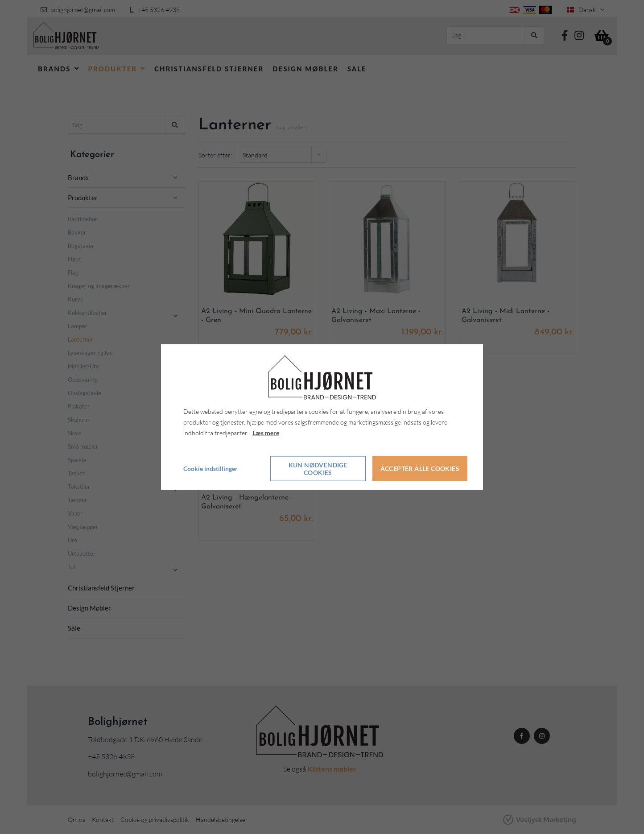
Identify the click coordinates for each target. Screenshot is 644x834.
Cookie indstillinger (211, 468)
